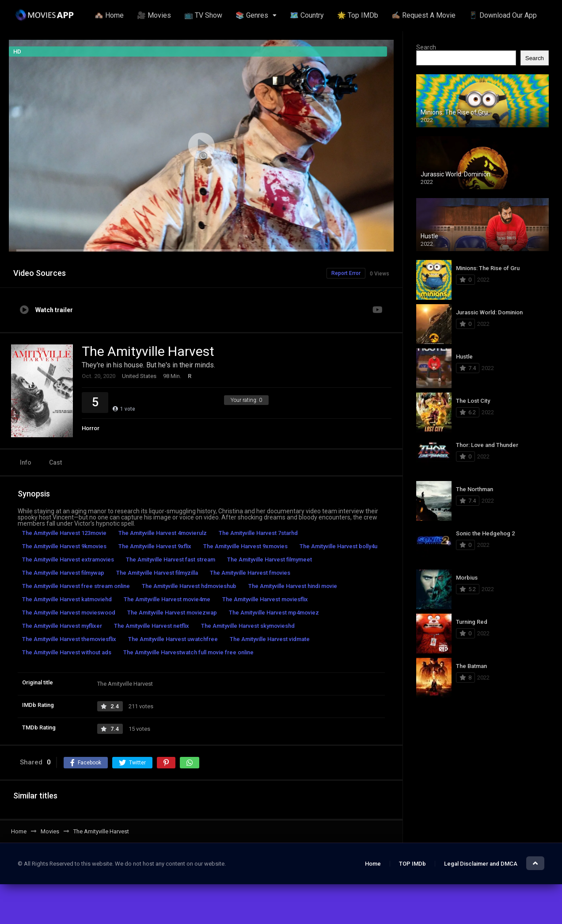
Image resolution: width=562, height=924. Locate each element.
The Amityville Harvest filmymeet (270, 559)
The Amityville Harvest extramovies (68, 559)
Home (373, 864)
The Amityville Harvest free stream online (76, 586)
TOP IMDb (412, 864)
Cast (55, 462)
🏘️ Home (109, 15)
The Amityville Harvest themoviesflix (69, 639)
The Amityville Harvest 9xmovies (245, 546)
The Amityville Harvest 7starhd (258, 533)
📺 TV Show (203, 15)
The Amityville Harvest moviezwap (172, 613)
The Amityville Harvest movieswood (69, 613)
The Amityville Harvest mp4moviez (274, 613)
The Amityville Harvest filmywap (63, 573)
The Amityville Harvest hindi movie (293, 586)
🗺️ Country (307, 15)
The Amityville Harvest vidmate (270, 639)
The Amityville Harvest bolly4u (338, 546)
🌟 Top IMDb (358, 15)
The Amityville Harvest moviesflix (265, 599)
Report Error (346, 273)
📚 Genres (252, 15)
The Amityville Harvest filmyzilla (157, 573)
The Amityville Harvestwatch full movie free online (188, 652)
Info (26, 462)
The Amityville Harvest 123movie (64, 533)
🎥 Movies (154, 15)
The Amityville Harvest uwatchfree (173, 639)
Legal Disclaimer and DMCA (481, 864)
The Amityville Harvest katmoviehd (67, 599)
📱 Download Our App (503, 15)
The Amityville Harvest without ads (67, 652)
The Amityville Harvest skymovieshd (248, 626)
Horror (91, 428)
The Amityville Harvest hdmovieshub (189, 586)
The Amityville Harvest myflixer (62, 626)
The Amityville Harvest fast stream (171, 559)
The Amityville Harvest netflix (152, 626)
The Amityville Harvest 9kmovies (64, 546)
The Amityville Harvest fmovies (250, 573)
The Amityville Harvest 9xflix (155, 546)
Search (426, 47)
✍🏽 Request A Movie (423, 15)
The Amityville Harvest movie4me (167, 599)
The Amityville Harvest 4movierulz (163, 533)
